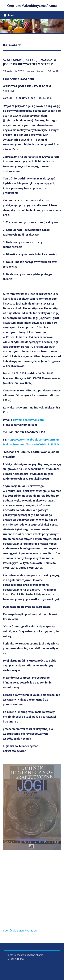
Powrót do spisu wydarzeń (20, 930)
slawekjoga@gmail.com (28, 420)
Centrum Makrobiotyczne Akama (32, 6)
